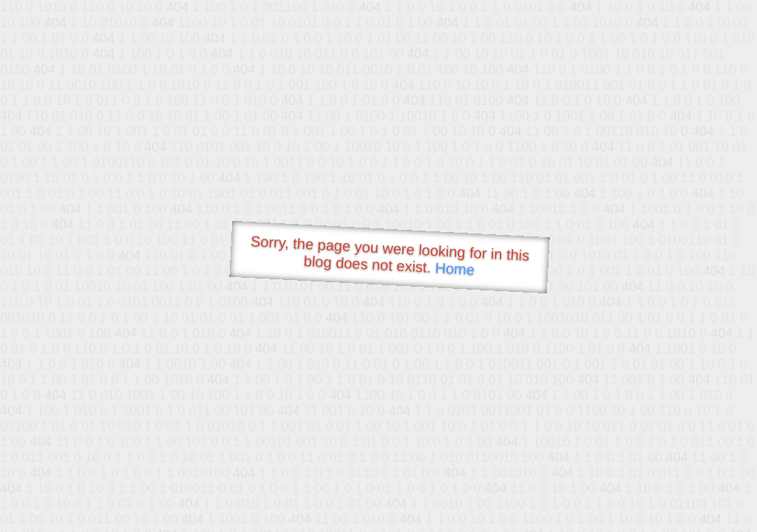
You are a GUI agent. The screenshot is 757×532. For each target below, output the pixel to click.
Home (455, 269)
